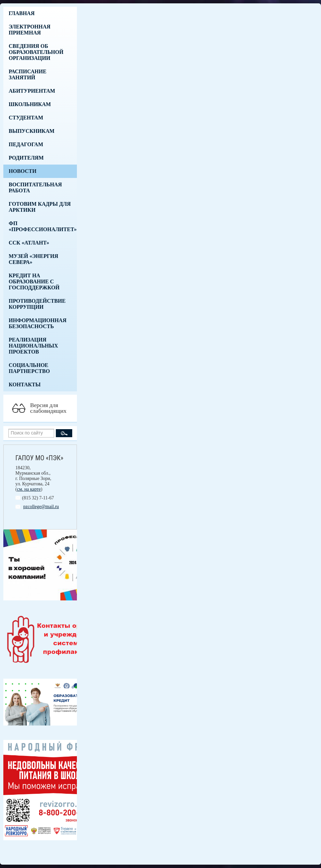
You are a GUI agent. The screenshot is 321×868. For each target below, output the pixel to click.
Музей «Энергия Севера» (33, 259)
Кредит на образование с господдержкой (34, 281)
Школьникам (30, 104)
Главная (22, 13)
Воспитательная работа (35, 187)
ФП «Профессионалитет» (43, 226)
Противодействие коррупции (37, 304)
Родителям (26, 158)
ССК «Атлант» (29, 243)
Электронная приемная (30, 30)
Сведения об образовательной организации (36, 52)
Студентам (26, 118)
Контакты (25, 384)
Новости (23, 171)
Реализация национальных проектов (33, 346)
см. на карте (29, 489)
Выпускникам (32, 131)
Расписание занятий (28, 74)
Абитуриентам (32, 91)
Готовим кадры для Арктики (40, 207)
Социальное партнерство (29, 368)
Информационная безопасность (38, 323)
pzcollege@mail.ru (41, 507)
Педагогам (26, 144)
